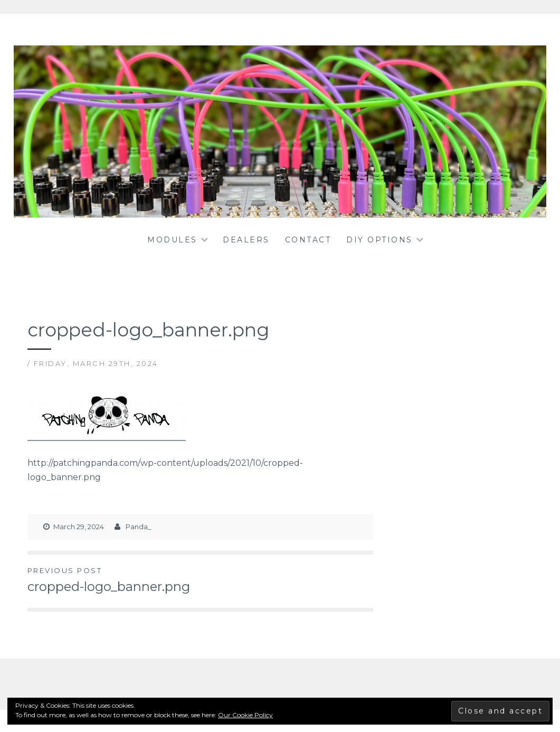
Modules (172, 240)
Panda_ (139, 527)
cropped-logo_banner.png (114, 579)
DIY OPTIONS (379, 240)
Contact (308, 240)
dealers (246, 240)
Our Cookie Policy (245, 715)
